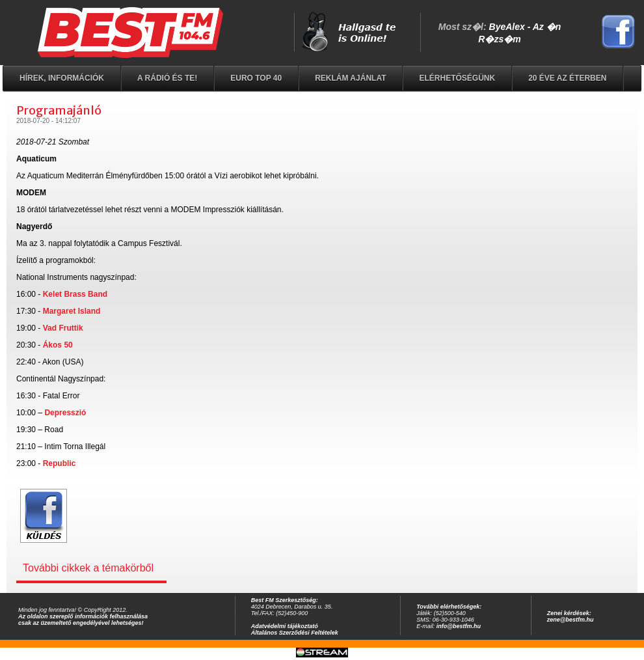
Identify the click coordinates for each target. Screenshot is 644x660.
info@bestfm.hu (459, 626)
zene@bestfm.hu (570, 620)
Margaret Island (72, 311)
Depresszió (65, 413)
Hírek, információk (62, 78)
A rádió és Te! (167, 78)
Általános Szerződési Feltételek (295, 633)
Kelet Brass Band (75, 294)
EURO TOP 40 (256, 78)
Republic (60, 463)
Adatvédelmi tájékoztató (285, 626)
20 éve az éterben (567, 78)
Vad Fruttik (63, 328)
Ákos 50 (58, 345)
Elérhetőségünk (457, 78)
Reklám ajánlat (350, 78)
